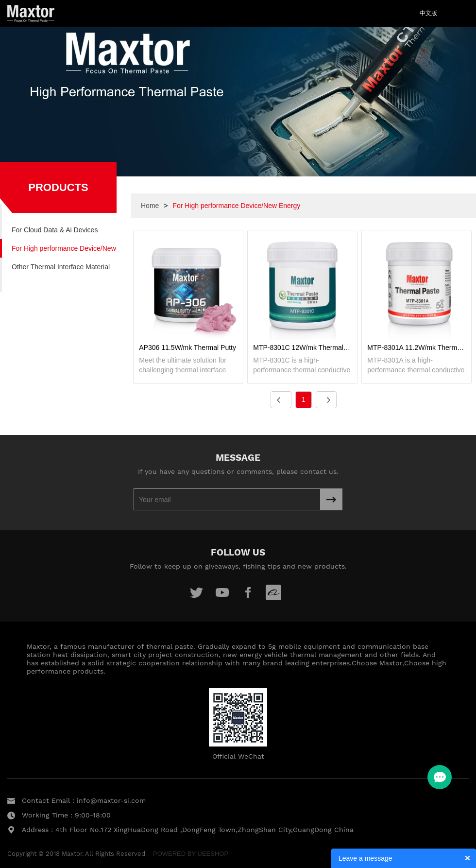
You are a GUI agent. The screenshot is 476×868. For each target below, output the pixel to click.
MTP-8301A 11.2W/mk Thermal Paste (416, 347)
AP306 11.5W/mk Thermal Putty (187, 347)
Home (150, 206)
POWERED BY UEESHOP (191, 854)
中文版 (428, 13)
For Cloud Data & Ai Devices (55, 230)
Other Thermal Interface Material (61, 267)
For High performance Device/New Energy (64, 251)
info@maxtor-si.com (111, 800)
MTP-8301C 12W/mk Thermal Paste (302, 347)
